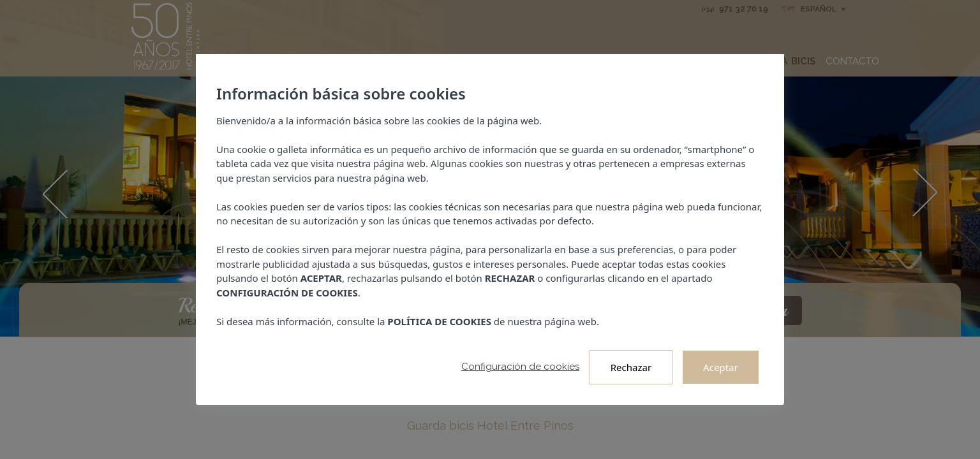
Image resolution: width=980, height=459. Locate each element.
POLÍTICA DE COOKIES (440, 321)
